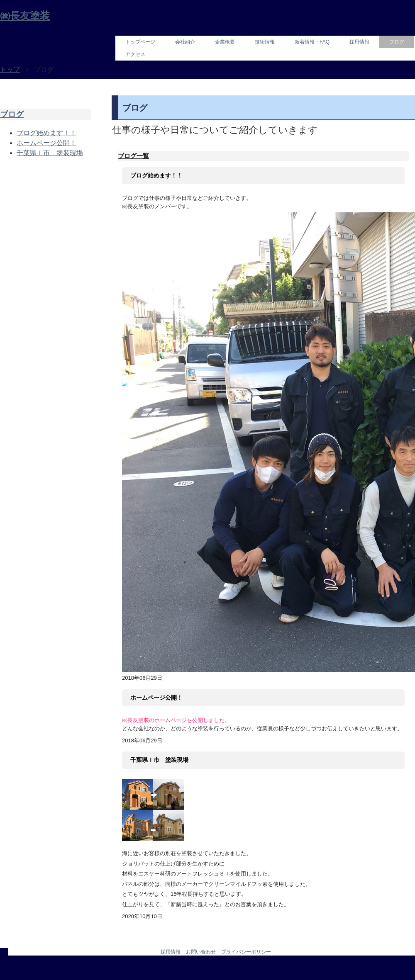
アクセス (135, 54)
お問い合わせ (201, 952)
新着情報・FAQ (312, 42)
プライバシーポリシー (246, 952)
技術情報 (265, 42)
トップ (10, 69)
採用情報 (359, 42)
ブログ (397, 42)
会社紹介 (185, 42)
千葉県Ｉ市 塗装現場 (159, 760)
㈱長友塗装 (25, 16)
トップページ (140, 42)
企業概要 (225, 42)
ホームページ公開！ (156, 698)
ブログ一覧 (133, 156)
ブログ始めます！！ (156, 175)
